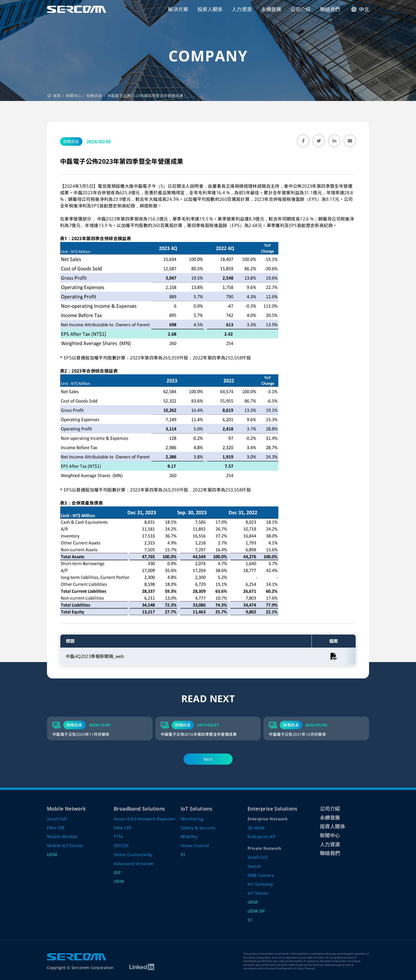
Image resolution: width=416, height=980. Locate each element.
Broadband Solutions (139, 808)
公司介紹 (330, 808)
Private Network (264, 848)
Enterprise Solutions (272, 808)
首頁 (54, 96)
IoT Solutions (197, 808)
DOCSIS (121, 845)
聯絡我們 (330, 853)
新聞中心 (74, 96)
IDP (117, 872)
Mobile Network (66, 808)
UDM (52, 854)
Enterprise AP (261, 836)
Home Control (195, 845)
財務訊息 (94, 96)
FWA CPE (56, 828)
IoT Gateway (260, 884)
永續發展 (330, 817)
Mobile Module (62, 836)
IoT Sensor (258, 893)
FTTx (118, 836)
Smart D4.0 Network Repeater (145, 819)
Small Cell (57, 819)
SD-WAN (256, 828)
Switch (254, 866)
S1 (183, 854)
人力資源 (330, 844)
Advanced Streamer (134, 863)
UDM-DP (256, 911)
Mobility (189, 836)
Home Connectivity (133, 854)
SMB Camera (261, 875)
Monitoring (192, 819)
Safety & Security (198, 828)
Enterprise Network (268, 819)
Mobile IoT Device (65, 845)
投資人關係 (332, 826)
